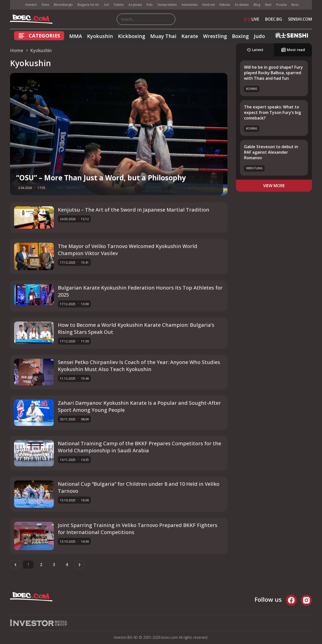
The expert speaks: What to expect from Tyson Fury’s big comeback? (272, 113)
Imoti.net (209, 5)
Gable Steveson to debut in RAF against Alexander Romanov (271, 152)
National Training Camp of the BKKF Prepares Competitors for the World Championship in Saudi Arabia (139, 447)
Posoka (281, 5)
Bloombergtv (63, 5)
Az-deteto (242, 5)
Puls (150, 5)
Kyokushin (100, 36)
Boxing (240, 36)
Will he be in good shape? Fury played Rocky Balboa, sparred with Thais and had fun (273, 73)
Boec (295, 5)
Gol (106, 5)
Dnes (45, 5)
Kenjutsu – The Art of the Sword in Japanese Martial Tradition (134, 210)
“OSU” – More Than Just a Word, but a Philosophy (101, 178)
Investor (31, 5)
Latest (255, 50)
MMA (76, 36)
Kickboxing (132, 36)
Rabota (225, 5)
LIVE (252, 19)
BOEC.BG (274, 19)
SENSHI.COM (300, 19)
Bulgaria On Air (88, 5)
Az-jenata (135, 5)
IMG (16, 5)
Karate (190, 36)
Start (268, 5)
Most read (293, 50)
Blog (257, 5)
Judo (259, 36)
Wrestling (215, 36)
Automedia (190, 5)
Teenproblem (167, 5)
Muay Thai (163, 36)
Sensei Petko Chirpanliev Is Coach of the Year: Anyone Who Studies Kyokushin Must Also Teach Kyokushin (139, 366)
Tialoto (119, 5)
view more (274, 186)
